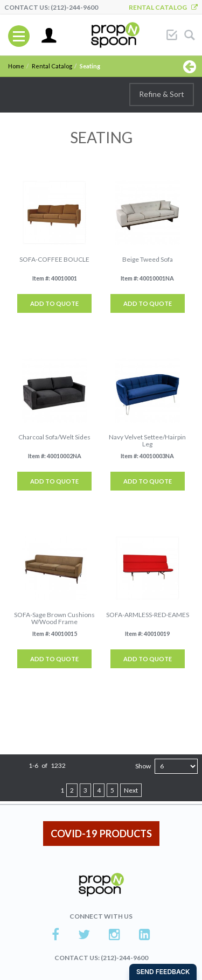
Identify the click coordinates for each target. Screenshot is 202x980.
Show (143, 766)
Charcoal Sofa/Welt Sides (54, 437)
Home (16, 66)
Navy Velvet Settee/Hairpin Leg (147, 440)
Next (131, 790)
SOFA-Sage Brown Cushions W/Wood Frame (54, 618)
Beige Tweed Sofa (148, 259)
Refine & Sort (162, 94)
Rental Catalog (163, 7)
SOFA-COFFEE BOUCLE (54, 259)
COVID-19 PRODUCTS (101, 834)
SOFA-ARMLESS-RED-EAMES (148, 615)
